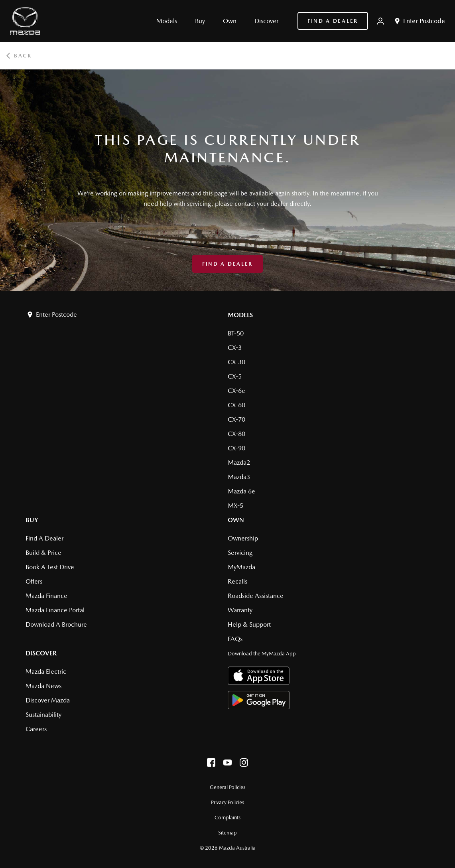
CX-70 (236, 419)
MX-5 (235, 506)
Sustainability (43, 715)
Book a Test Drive (50, 567)
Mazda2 (239, 463)
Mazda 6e (241, 491)
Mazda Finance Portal (55, 610)
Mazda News (43, 686)
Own (236, 520)
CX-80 (236, 434)
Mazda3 (239, 477)
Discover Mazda (48, 700)
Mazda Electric (46, 672)
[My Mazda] (380, 21)
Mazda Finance (46, 596)
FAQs (235, 639)
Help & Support (249, 624)
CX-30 (236, 362)
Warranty (240, 610)
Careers (36, 729)
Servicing (240, 553)
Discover (41, 653)
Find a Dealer (333, 21)
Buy (32, 520)
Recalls (237, 581)
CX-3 (235, 348)
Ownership (243, 538)
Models (240, 315)
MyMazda (241, 567)
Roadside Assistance (256, 596)
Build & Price (43, 553)
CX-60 (236, 405)
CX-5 (235, 376)
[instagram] (244, 764)
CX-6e (236, 391)
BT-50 (236, 333)
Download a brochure (56, 624)
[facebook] (211, 764)
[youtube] (227, 764)
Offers (34, 581)
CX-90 (236, 448)
